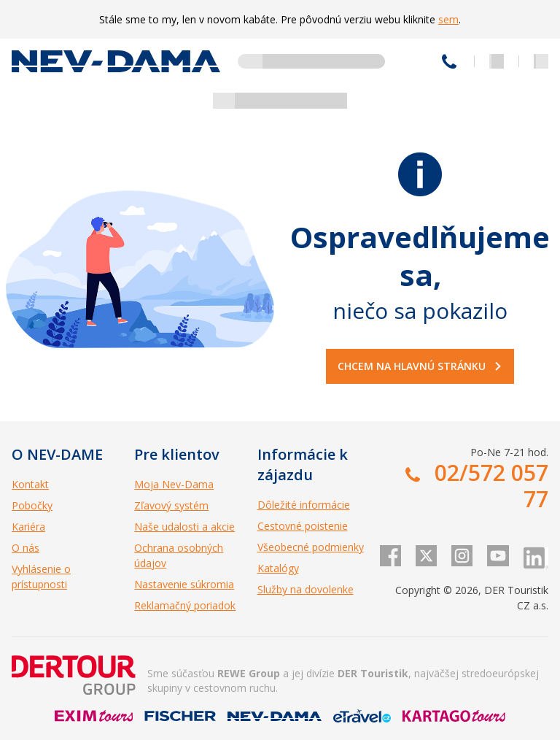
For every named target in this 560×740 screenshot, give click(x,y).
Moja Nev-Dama (174, 484)
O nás (26, 548)
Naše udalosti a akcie (184, 527)
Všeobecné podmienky (311, 547)
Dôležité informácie (304, 505)
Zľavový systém (171, 505)
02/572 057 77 (449, 61)
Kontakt (30, 484)
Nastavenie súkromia (184, 584)
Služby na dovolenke (306, 589)
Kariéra (28, 527)
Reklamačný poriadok (185, 605)
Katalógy (278, 568)
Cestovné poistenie (303, 526)
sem (448, 19)
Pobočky (32, 505)
